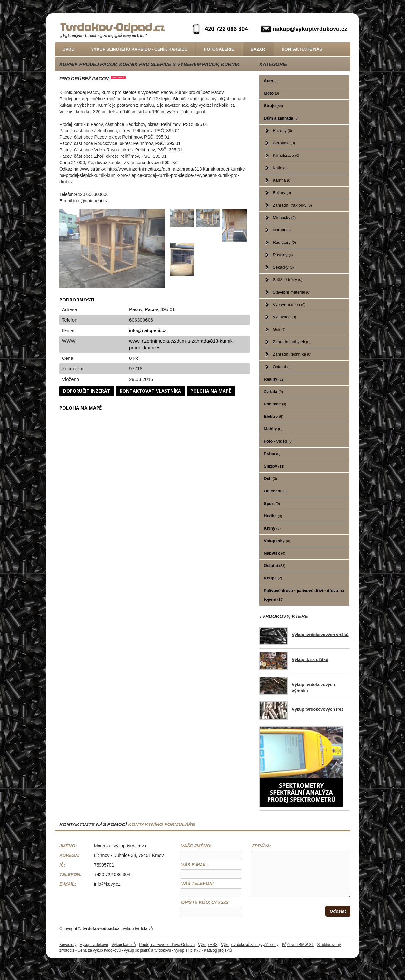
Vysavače (284, 317)
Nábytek (274, 553)
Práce (272, 454)
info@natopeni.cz (148, 330)
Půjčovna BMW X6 (298, 945)
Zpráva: (262, 846)
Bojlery (282, 193)
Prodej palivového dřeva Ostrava (167, 945)
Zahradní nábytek (291, 342)
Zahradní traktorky (292, 205)
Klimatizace (286, 155)
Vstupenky (277, 541)
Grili (279, 329)
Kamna (282, 180)
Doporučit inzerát (87, 391)
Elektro (273, 416)
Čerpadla (284, 143)
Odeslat (338, 911)
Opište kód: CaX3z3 (205, 902)
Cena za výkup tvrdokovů (99, 950)
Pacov (151, 309)
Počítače (275, 404)
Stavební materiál (291, 292)
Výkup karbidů (123, 945)
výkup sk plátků (188, 950)
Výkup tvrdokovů (94, 945)
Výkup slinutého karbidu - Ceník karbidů (139, 49)
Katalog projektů (218, 950)
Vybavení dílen (289, 305)
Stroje (273, 106)
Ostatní (282, 367)
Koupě (273, 578)
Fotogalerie (219, 49)
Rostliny (283, 255)
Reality (274, 379)
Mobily (273, 429)
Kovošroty (68, 945)
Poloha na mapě (211, 391)
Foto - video (278, 441)
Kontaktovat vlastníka (150, 391)
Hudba (273, 516)
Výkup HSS (208, 945)
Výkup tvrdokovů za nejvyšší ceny (250, 945)
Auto (271, 81)
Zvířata (273, 392)
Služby (274, 466)
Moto (271, 93)
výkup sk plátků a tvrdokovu (147, 950)
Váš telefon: (198, 883)
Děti (270, 479)
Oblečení (275, 491)
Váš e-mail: (195, 865)
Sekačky (283, 267)
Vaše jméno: (196, 846)
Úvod (69, 49)
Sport (272, 503)
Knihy (272, 528)
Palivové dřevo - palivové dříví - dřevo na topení (304, 595)
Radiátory (284, 242)
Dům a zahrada (281, 118)
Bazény (282, 131)
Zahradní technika (292, 354)
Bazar (258, 49)
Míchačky (284, 218)
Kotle (280, 168)
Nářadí (282, 230)
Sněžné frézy (287, 280)
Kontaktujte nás (302, 49)
